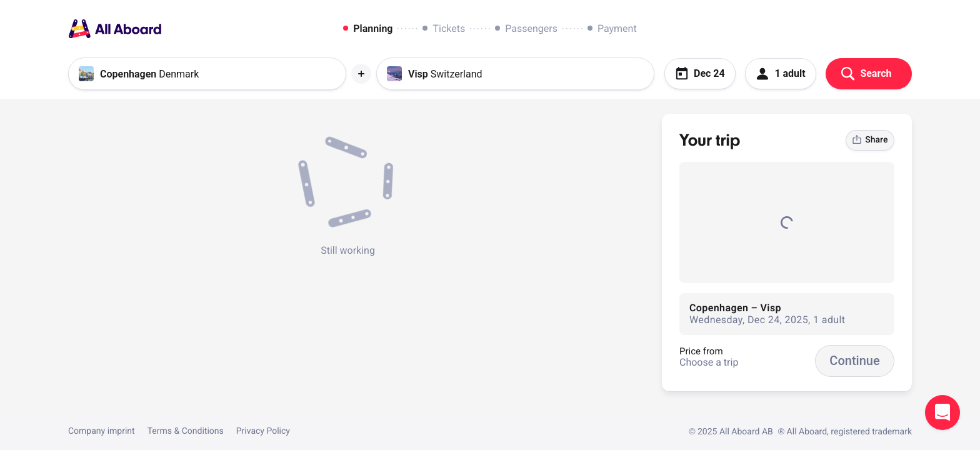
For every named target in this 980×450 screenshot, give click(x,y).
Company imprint (102, 431)
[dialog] (490, 29)
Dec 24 (700, 74)
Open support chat (942, 412)
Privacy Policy (263, 431)
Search (866, 74)
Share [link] (870, 140)
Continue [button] (854, 361)
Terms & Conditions (186, 431)
